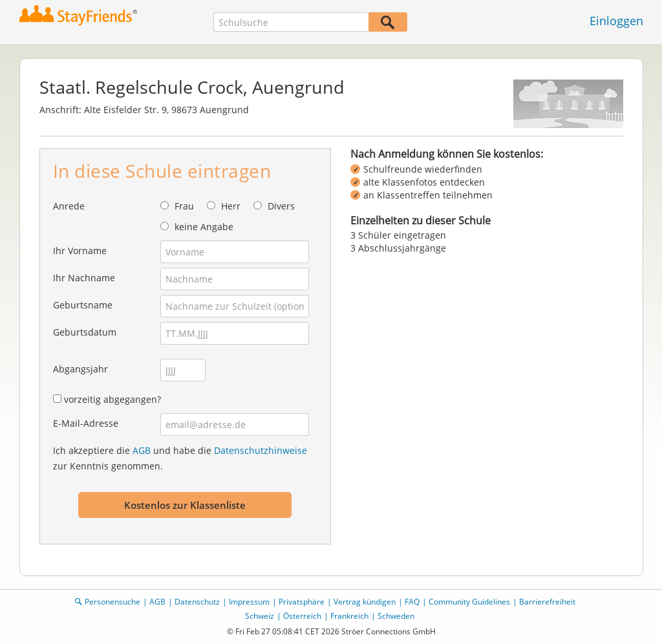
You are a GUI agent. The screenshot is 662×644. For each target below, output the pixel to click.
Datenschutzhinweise (261, 450)
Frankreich (349, 616)
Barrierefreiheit (547, 602)
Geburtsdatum (85, 332)
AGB (142, 450)
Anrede (69, 206)
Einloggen (616, 21)
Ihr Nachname (84, 278)
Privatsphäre (302, 602)
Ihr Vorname (80, 251)
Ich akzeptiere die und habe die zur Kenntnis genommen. (180, 458)
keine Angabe (204, 227)
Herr (231, 206)
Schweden (396, 616)
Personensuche (112, 602)
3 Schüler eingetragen (398, 235)
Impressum (249, 602)
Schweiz (260, 616)
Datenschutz (197, 602)
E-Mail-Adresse (86, 423)
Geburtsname (83, 305)
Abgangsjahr (80, 369)
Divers (281, 206)
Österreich (302, 616)
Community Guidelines (469, 602)
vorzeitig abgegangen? (112, 399)
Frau (184, 206)
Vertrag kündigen (365, 602)
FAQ (412, 602)
